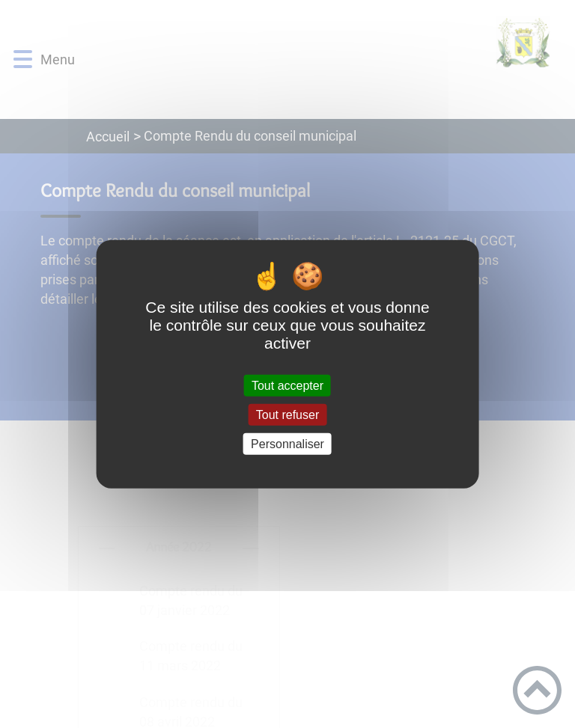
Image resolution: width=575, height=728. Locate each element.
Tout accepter (287, 385)
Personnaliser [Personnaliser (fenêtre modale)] (287, 444)
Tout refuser (287, 414)
